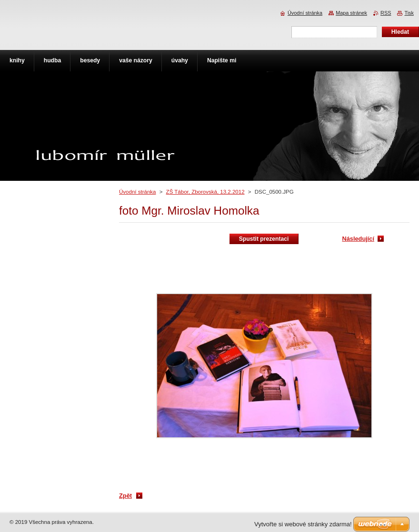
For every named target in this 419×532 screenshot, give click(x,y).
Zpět (125, 496)
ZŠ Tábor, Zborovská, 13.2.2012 (205, 192)
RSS (386, 13)
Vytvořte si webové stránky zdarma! (303, 524)
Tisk (409, 13)
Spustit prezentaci (264, 239)
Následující (358, 239)
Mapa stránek (351, 13)
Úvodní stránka (137, 192)
